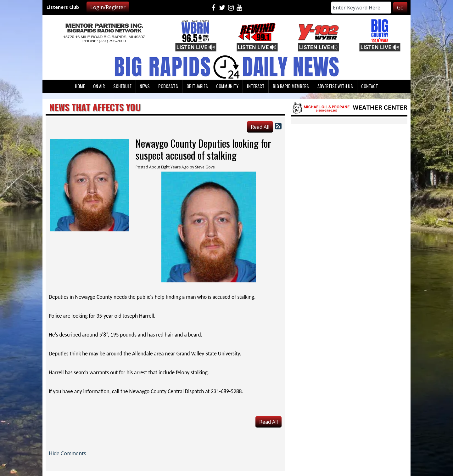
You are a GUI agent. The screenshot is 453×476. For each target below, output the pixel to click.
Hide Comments (67, 453)
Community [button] (227, 86)
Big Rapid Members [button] (291, 86)
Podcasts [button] (168, 86)
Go (400, 8)
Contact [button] (370, 86)
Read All (260, 127)
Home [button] (80, 86)
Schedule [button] (122, 86)
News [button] (145, 86)
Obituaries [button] (197, 86)
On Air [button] (99, 86)
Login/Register (108, 7)
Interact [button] (256, 86)
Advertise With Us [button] (335, 86)
